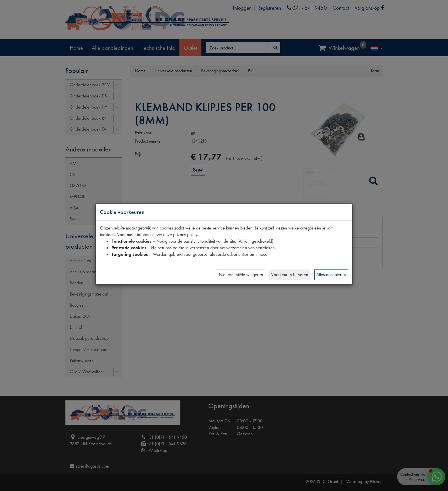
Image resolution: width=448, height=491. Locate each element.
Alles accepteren (331, 275)
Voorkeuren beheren (290, 275)
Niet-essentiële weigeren (241, 275)
